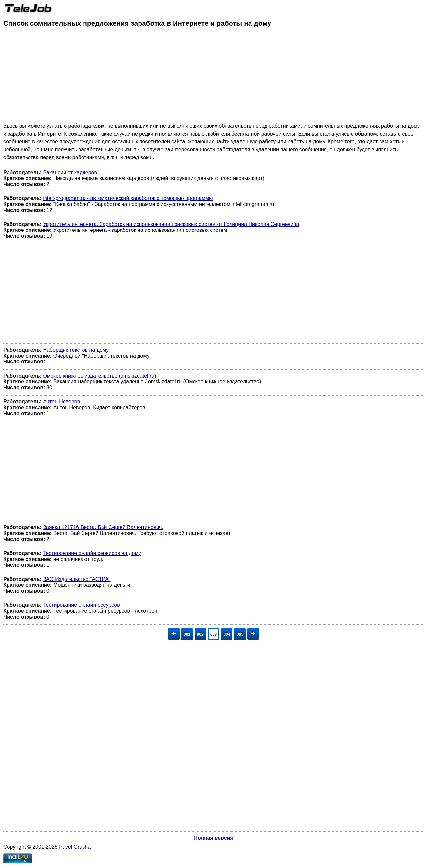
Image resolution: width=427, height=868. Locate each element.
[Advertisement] (200, 76)
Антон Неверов (61, 402)
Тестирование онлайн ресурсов (81, 605)
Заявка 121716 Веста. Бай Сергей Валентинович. (103, 527)
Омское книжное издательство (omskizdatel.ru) (99, 376)
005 (240, 634)
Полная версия (213, 838)
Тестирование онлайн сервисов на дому (92, 553)
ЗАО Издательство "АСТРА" (77, 579)
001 (187, 634)
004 (227, 634)
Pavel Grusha (75, 847)
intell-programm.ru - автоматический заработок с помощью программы (128, 198)
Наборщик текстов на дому (76, 350)
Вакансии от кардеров (70, 172)
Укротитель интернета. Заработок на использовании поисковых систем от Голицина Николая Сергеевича (171, 224)
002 (200, 634)
